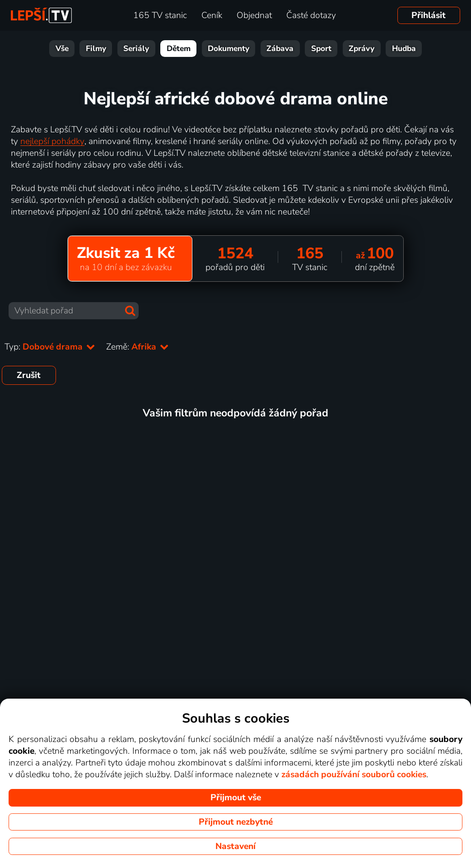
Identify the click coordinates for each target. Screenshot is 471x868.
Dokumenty (229, 49)
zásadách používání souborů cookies (354, 775)
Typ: (50, 347)
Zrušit (29, 375)
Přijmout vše (236, 798)
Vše (62, 49)
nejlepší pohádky (52, 141)
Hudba (404, 49)
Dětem (179, 49)
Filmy (96, 49)
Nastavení (235, 846)
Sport (321, 49)
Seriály (136, 49)
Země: (138, 347)
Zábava (280, 49)
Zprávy (361, 49)
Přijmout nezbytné (236, 822)
